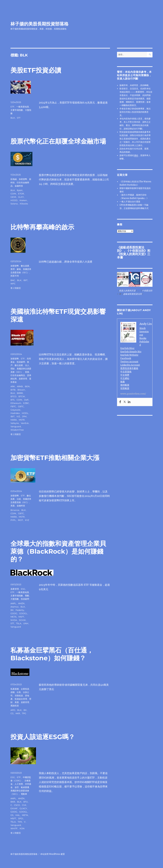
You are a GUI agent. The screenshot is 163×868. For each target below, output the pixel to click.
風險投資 (15, 706)
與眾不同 (15, 276)
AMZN (21, 603)
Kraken (23, 200)
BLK (13, 118)
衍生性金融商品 (18, 375)
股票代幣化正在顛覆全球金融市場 (58, 141)
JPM (24, 416)
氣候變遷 (25, 787)
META (13, 617)
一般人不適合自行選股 (130, 202)
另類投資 (19, 696)
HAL (18, 815)
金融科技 (19, 186)
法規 (19, 499)
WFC (13, 284)
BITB (13, 390)
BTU (26, 802)
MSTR (22, 420)
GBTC (21, 406)
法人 (27, 365)
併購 (13, 692)
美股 (27, 372)
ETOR (21, 194)
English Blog (127, 348)
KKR (18, 713)
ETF (12, 107)
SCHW (22, 620)
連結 (136, 155)
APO (13, 710)
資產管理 (23, 379)
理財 (13, 369)
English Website (129, 355)
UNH (26, 623)
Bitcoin (21, 390)
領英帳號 (125, 388)
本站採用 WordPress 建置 (53, 854)
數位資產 (25, 266)
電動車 (24, 794)
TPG (24, 713)
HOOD (14, 200)
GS (12, 815)
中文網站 (125, 378)
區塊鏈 (14, 179)
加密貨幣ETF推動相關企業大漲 (55, 458)
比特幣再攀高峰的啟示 (42, 227)
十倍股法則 (137, 251)
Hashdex (15, 413)
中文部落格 (126, 372)
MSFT (21, 617)
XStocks (24, 204)
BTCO (13, 396)
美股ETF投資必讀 (36, 70)
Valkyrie (15, 423)
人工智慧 (19, 784)
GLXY (21, 197)
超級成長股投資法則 (133, 294)
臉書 (123, 382)
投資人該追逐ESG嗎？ (43, 737)
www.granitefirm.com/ (133, 394)
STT (19, 118)
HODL (25, 413)
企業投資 (25, 689)
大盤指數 (15, 599)
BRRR (20, 393)
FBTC (13, 406)
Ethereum (16, 403)
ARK (13, 386)
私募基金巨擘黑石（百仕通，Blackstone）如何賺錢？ (52, 654)
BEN (27, 386)
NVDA (14, 620)
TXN (20, 822)
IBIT (25, 280)
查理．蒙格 (16, 269)
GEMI (13, 197)
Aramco (14, 607)
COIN (13, 194)
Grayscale (15, 410)
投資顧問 (21, 362)
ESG (23, 589)
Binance (15, 510)
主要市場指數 (17, 110)
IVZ (18, 416)
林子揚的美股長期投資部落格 (39, 24)
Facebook (126, 358)
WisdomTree (17, 430)
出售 (19, 692)
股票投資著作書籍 (129, 368)
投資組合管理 (21, 699)
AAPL (13, 603)
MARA (14, 420)
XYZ (27, 520)
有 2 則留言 (16, 288)
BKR (13, 802)
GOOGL (23, 613)
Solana (14, 204)
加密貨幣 (23, 179)
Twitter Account (129, 362)
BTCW (22, 396)
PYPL (13, 520)
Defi (26, 400)
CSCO (17, 805)
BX (12, 610)
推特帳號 (125, 385)
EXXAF (14, 808)
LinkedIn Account (130, 365)
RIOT (20, 520)
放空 (17, 787)
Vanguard (16, 426)
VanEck (25, 423)
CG (12, 713)
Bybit (20, 190)
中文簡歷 (125, 375)
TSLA (19, 623)
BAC (13, 280)
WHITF (14, 828)
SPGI (21, 818)
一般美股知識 (23, 107)
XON (22, 828)
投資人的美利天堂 (132, 254)
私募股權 (15, 689)
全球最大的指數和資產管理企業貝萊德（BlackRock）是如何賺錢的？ (58, 551)
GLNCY (23, 808)
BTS (12, 400)
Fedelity (20, 610)
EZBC (26, 403)
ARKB (20, 386)
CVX (24, 805)
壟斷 (27, 596)
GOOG (14, 613)
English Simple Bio (131, 352)
